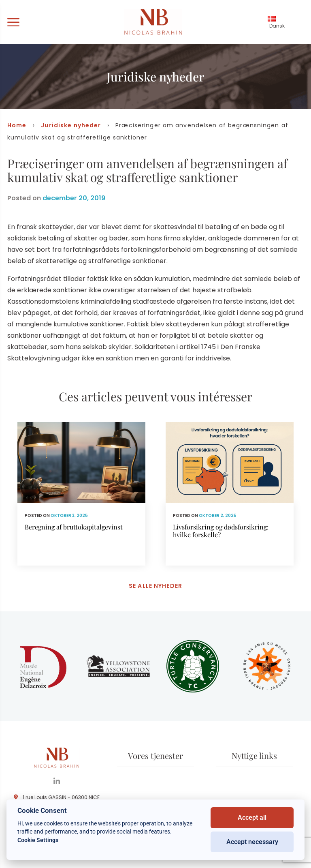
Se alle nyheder (155, 586)
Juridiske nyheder (71, 125)
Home (17, 125)
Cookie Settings (38, 840)
